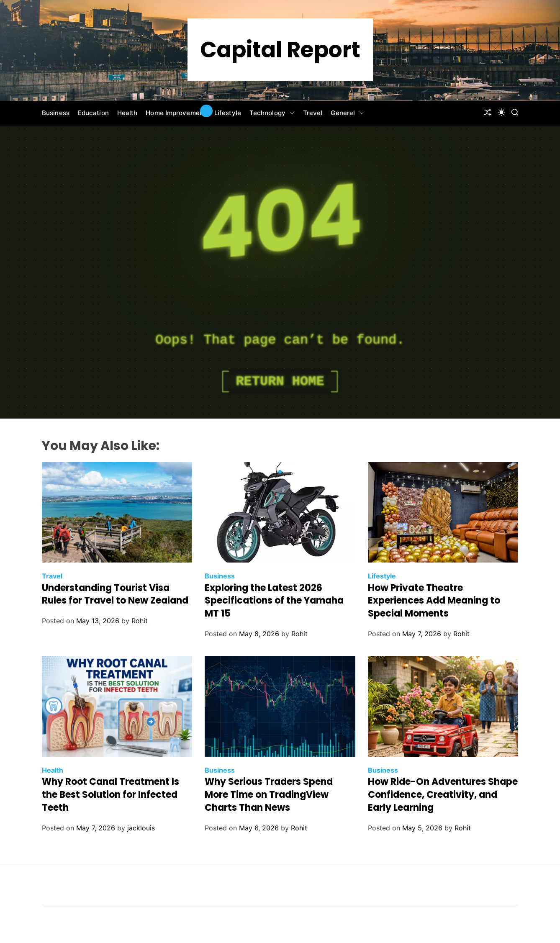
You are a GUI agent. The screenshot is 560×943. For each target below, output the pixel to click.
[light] (501, 112)
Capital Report (280, 50)
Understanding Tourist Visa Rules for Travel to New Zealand (115, 594)
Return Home (280, 382)
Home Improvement (176, 113)
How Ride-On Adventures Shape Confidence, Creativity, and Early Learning (443, 795)
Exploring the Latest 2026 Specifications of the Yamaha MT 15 (274, 601)
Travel (313, 113)
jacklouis (141, 828)
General (347, 113)
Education (93, 113)
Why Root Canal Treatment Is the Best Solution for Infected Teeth (110, 795)
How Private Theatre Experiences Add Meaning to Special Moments (434, 601)
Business (56, 113)
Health (127, 113)
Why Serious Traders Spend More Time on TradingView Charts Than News (269, 795)
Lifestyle (228, 113)
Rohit (140, 621)
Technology (272, 113)
